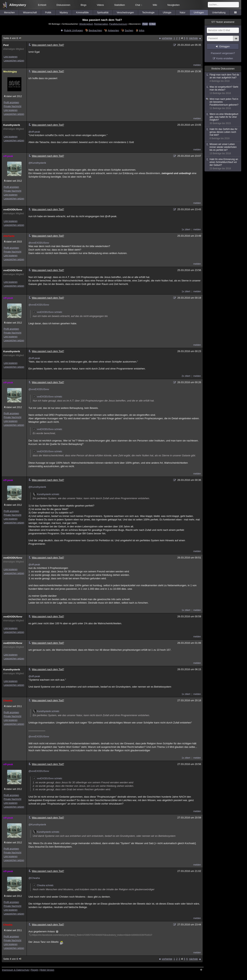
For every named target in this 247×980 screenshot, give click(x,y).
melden (197, 65)
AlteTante (9, 236)
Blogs (84, 5)
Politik (48, 13)
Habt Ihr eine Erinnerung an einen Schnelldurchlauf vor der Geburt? (223, 164)
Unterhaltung (219, 13)
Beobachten (95, 30)
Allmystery (18, 5)
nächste (193, 38)
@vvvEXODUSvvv (39, 243)
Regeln (35, 970)
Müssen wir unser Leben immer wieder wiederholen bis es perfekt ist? (223, 149)
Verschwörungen (125, 13)
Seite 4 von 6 (12, 38)
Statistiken (120, 5)
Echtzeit (42, 5)
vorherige (167, 38)
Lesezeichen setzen (14, 61)
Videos (100, 5)
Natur (182, 13)
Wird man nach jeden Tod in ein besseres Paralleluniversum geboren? (223, 104)
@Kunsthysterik (37, 163)
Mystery (64, 13)
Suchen (129, 30)
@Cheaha (34, 878)
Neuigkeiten (174, 5)
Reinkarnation (101, 24)
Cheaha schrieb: (43, 885)
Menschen (9, 13)
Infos (142, 30)
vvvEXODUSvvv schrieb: (47, 312)
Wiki (155, 5)
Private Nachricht (12, 106)
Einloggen (225, 47)
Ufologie (167, 13)
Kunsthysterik (12, 125)
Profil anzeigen (11, 102)
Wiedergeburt (86, 24)
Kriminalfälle (82, 13)
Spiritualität (103, 13)
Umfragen (199, 13)
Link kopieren (11, 57)
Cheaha (8, 701)
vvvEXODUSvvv (13, 210)
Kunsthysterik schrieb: (46, 494)
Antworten (113, 30)
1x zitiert (186, 230)
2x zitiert (186, 376)
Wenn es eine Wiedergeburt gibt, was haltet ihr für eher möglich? (223, 119)
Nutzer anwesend (223, 22)
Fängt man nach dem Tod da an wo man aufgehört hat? (223, 78)
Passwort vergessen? (223, 53)
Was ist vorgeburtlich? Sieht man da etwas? (223, 90)
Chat (139, 5)
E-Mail (152, 24)
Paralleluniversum (118, 24)
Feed (145, 24)
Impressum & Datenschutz (16, 970)
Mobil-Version (47, 970)
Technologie (148, 13)
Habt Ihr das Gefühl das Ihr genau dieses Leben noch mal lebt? (223, 134)
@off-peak (34, 132)
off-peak (8, 156)
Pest (6, 45)
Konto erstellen (225, 58)
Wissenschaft (30, 13)
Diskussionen (63, 5)
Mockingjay (10, 72)
